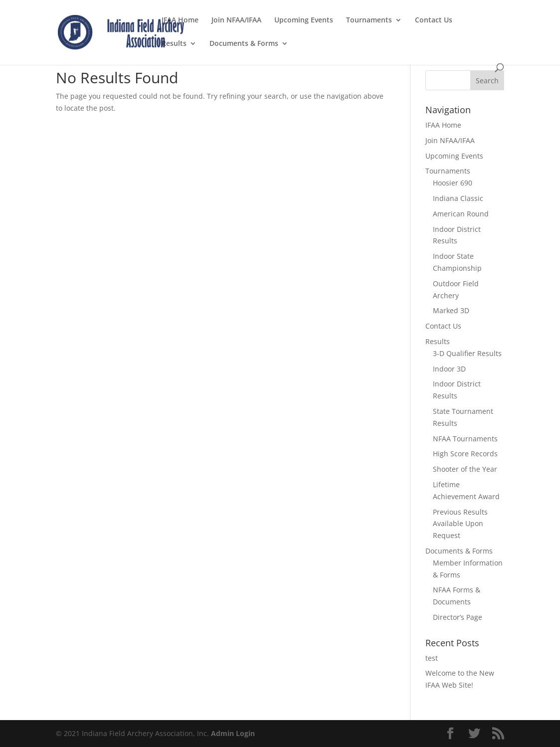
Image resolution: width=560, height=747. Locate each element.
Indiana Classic (458, 198)
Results (174, 44)
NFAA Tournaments (465, 439)
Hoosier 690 (453, 183)
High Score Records (465, 454)
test (432, 658)
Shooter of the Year (465, 469)
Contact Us (434, 20)
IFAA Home (180, 20)
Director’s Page (458, 617)
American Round (461, 214)
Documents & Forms (244, 44)
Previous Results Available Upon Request (460, 524)
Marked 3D (451, 310)
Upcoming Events (304, 20)
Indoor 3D (449, 369)
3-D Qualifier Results (467, 353)
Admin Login (233, 733)
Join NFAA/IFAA (236, 20)
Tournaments (369, 20)
